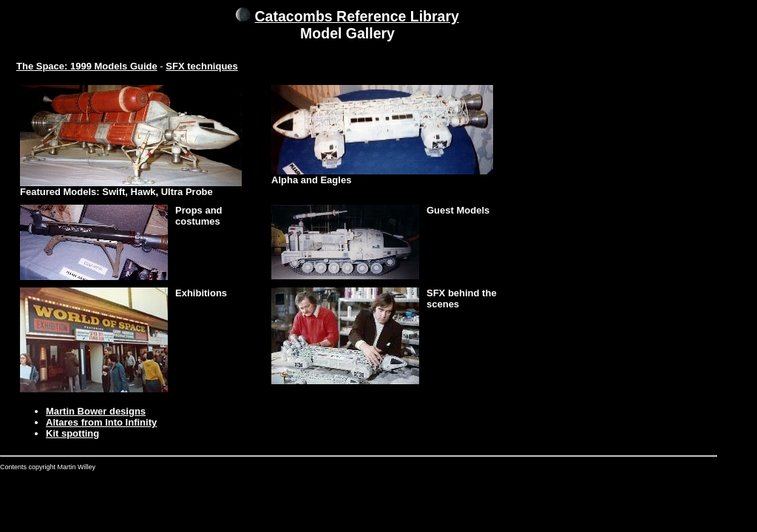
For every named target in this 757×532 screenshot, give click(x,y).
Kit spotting (72, 433)
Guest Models (458, 210)
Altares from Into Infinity (101, 422)
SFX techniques (202, 66)
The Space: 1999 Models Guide (87, 66)
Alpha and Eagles (311, 180)
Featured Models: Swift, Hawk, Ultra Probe (116, 192)
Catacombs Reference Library (357, 16)
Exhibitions (201, 293)
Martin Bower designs (96, 411)
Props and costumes (199, 216)
